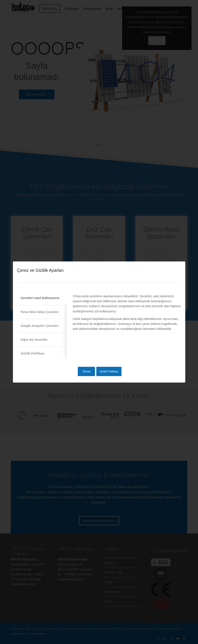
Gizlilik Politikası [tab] (33, 353)
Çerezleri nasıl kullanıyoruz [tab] (40, 298)
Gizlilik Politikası (109, 372)
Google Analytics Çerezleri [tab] (40, 326)
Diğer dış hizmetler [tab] (34, 340)
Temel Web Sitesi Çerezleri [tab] (40, 312)
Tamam (87, 372)
